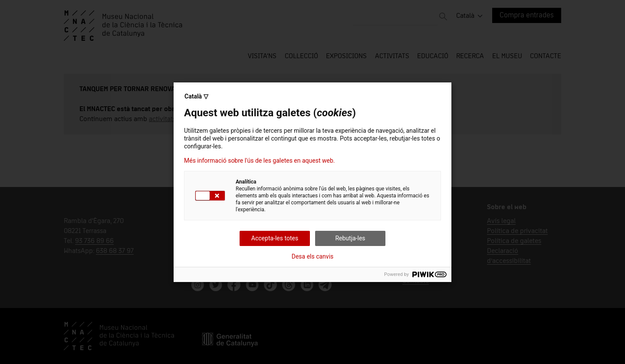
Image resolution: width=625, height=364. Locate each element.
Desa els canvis (313, 256)
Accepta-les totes (275, 238)
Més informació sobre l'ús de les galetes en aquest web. (259, 161)
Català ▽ (196, 96)
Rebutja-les (350, 238)
